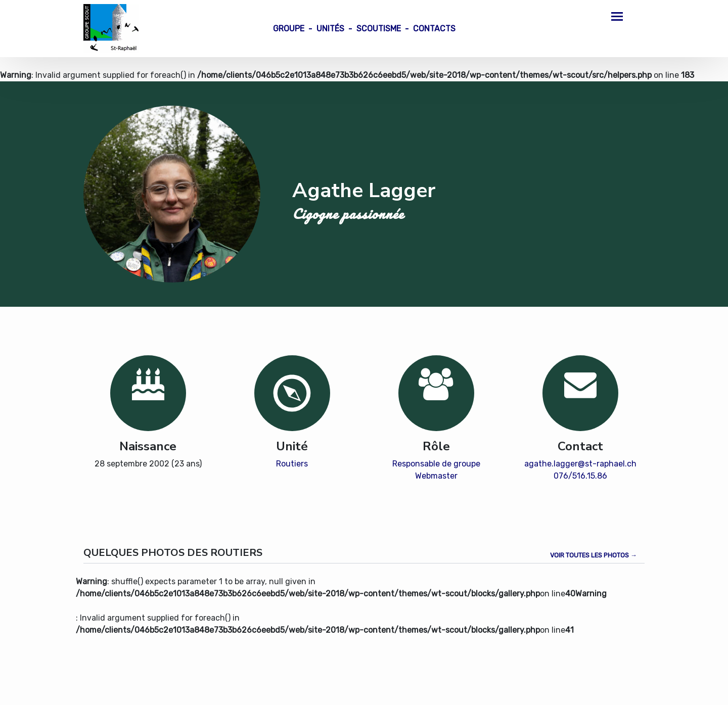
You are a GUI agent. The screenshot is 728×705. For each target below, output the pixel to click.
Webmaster (436, 476)
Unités (330, 29)
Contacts (434, 29)
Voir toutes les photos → (594, 555)
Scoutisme (379, 29)
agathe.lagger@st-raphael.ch (580, 464)
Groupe (289, 29)
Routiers (292, 464)
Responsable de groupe (436, 464)
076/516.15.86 (580, 476)
